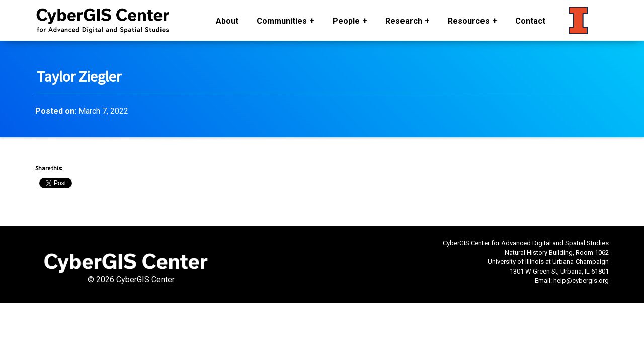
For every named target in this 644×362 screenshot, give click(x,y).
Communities (282, 21)
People (346, 21)
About (227, 21)
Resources (469, 21)
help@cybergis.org (581, 280)
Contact (530, 21)
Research (404, 21)
